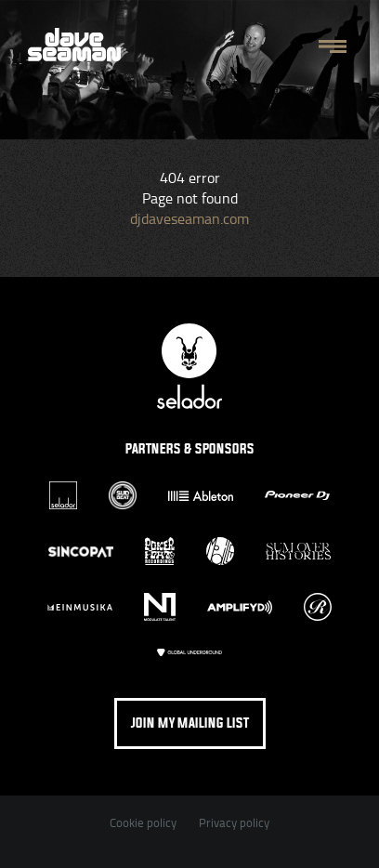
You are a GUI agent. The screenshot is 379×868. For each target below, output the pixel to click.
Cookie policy (143, 822)
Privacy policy (234, 822)
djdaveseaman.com (189, 218)
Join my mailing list (190, 723)
